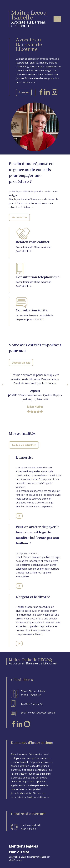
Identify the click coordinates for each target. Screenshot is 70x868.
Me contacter (19, 217)
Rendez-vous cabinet (33, 242)
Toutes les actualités (24, 445)
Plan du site (19, 852)
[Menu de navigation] (57, 19)
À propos (24, 92)
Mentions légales (23, 846)
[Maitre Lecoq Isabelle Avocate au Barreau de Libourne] (29, 19)
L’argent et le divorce (33, 597)
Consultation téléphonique (38, 277)
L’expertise (25, 458)
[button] (3, 385)
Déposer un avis (21, 363)
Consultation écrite (32, 310)
